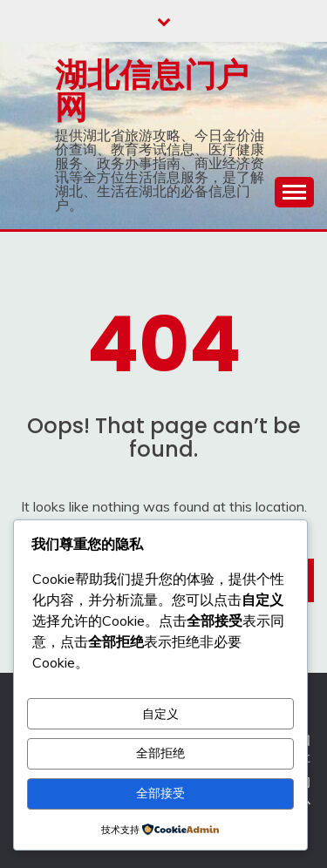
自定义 (160, 714)
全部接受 (160, 793)
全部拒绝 (160, 753)
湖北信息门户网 (152, 91)
